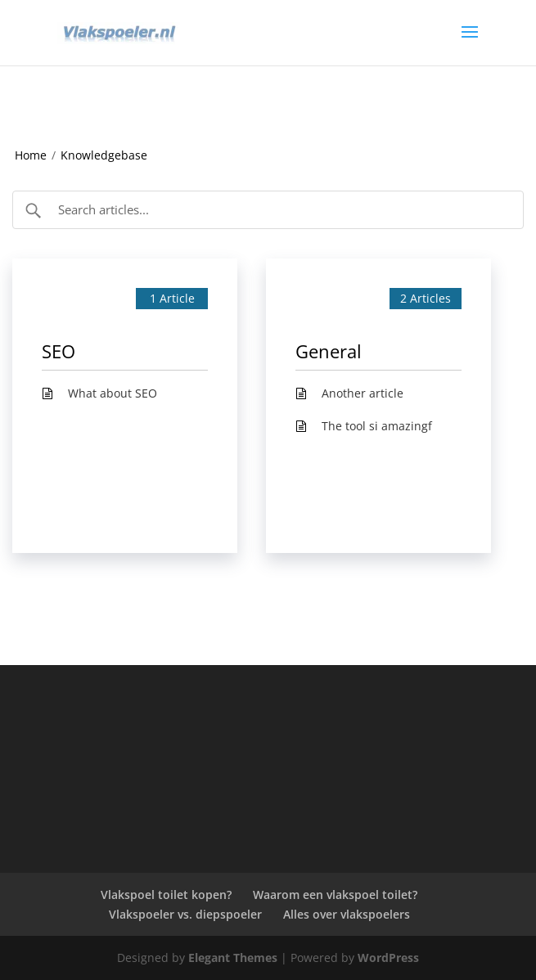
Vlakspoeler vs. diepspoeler (185, 914)
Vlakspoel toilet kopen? (166, 895)
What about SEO (113, 393)
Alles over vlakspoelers (347, 914)
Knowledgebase (104, 155)
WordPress (388, 958)
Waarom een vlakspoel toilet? (335, 895)
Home (31, 155)
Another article (363, 393)
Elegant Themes (233, 958)
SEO (59, 351)
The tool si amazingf (377, 426)
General (329, 351)
